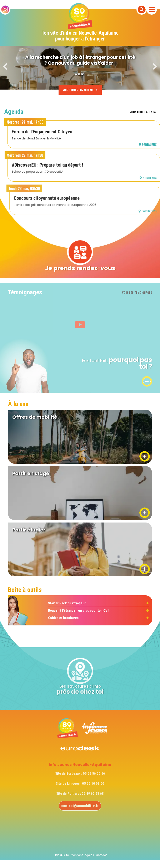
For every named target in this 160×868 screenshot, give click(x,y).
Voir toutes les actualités (80, 90)
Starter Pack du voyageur (67, 603)
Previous (5, 67)
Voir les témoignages (137, 292)
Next (155, 67)
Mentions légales (82, 855)
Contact (101, 855)
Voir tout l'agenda (143, 112)
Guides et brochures (63, 618)
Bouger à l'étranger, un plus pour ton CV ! (79, 610)
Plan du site (61, 855)
